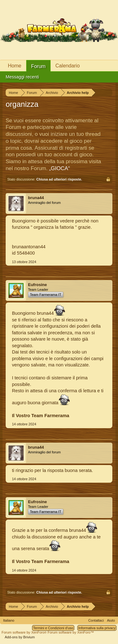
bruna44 (36, 198)
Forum (38, 66)
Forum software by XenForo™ (71, 632)
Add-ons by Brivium (20, 637)
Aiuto (111, 620)
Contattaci (96, 620)
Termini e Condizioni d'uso (53, 628)
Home (15, 66)
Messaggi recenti (22, 77)
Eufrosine (37, 285)
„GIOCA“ (59, 168)
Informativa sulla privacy (97, 628)
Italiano (9, 620)
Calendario (67, 66)
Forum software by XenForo (25, 632)
